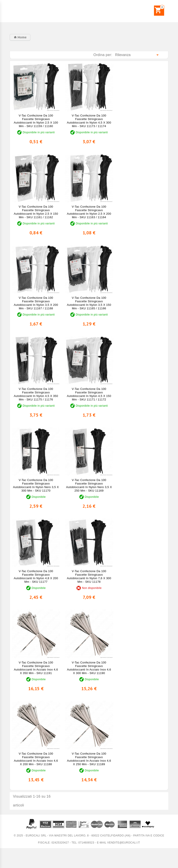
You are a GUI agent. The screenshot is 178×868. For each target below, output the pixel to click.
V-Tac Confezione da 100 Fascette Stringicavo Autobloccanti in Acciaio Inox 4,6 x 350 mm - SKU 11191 (36, 668)
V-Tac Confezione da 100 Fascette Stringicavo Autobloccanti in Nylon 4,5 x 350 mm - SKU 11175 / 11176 (36, 394)
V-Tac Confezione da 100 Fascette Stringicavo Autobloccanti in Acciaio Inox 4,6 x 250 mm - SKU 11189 (89, 759)
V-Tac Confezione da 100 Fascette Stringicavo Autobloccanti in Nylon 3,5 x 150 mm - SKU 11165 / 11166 (89, 303)
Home (21, 37)
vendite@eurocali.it (123, 843)
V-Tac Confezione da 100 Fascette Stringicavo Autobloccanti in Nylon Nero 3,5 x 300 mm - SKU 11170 (36, 485)
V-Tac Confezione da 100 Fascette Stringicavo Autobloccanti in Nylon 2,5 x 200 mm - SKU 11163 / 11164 (89, 212)
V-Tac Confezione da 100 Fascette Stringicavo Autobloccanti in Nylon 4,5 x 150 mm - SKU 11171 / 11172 (89, 394)
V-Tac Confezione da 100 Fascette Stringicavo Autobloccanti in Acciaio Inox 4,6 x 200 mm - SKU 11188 (36, 759)
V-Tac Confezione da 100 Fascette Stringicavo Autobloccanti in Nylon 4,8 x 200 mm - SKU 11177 (36, 576)
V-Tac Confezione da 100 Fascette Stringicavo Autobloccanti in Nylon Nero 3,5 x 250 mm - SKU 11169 (89, 485)
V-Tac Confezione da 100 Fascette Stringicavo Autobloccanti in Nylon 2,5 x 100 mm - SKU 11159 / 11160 (36, 121)
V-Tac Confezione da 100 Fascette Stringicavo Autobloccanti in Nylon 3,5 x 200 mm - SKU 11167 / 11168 (36, 303)
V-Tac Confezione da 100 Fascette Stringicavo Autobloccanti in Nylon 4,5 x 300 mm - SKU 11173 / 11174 (89, 121)
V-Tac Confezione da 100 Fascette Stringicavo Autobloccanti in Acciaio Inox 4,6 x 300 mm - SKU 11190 (89, 668)
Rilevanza (138, 55)
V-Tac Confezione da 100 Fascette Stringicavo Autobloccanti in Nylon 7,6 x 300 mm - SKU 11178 (89, 576)
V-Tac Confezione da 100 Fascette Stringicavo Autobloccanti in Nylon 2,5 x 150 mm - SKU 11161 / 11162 (36, 212)
